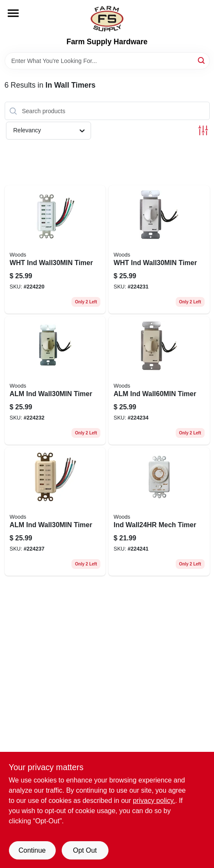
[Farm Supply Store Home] (107, 19)
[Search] (202, 60)
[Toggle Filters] (203, 130)
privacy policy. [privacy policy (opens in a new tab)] (154, 801)
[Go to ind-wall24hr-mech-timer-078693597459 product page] (159, 512)
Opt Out (85, 850)
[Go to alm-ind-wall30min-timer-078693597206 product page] (55, 512)
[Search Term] (107, 61)
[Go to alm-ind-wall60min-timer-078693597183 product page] (159, 381)
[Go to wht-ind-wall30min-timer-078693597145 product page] (159, 250)
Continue (32, 850)
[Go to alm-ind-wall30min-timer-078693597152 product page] (55, 381)
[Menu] (13, 13)
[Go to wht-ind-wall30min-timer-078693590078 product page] (55, 250)
